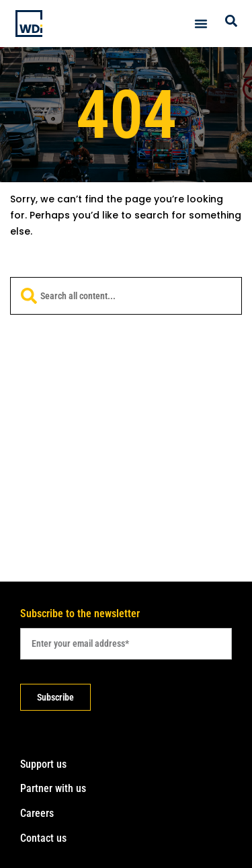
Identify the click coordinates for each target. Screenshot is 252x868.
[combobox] (126, 296)
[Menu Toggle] (201, 24)
